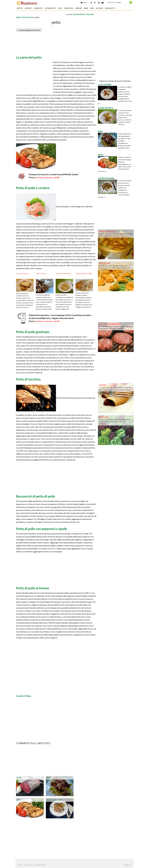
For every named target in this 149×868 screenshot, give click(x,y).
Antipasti (28, 8)
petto (19, 800)
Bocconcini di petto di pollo (36, 496)
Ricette (20, 8)
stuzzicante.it (79, 14)
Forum (84, 3)
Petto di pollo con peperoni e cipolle (42, 529)
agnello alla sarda (54, 800)
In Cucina (99, 8)
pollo (48, 778)
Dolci (60, 8)
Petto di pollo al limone (33, 588)
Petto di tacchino (28, 379)
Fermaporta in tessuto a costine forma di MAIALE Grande (53, 174)
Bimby (86, 8)
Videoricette (110, 8)
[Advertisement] (41, 14)
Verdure (79, 8)
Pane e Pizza (69, 8)
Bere (92, 8)
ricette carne (28, 17)
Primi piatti (38, 8)
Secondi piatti (50, 8)
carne (19, 778)
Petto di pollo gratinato (33, 332)
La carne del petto (29, 57)
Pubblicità (128, 865)
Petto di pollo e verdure (33, 188)
